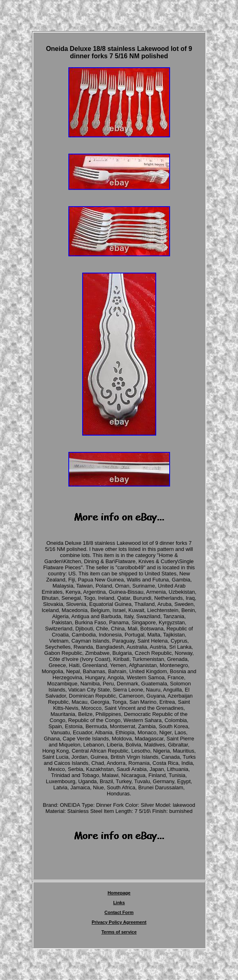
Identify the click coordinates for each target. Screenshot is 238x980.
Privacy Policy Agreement (119, 922)
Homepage (119, 893)
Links (119, 903)
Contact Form (119, 912)
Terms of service (119, 932)
